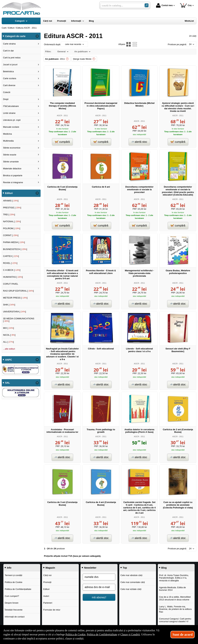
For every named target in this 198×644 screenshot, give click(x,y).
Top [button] (125, 568)
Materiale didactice (12, 169)
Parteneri (48, 603)
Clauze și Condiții (130, 634)
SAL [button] (8, 383)
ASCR (59, 116)
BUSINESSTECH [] (15, 249)
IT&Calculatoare (11, 106)
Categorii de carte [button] (15, 36)
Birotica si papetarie (13, 175)
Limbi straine (9, 113)
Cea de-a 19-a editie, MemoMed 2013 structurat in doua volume (175, 598)
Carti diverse (9, 85)
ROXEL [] (10, 263)
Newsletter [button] (90, 568)
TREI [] (9, 215)
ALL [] (8, 342)
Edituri (46, 589)
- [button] (37, 36)
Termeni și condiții (13, 575)
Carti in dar (8, 51)
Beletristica (8, 71)
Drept (6, 99)
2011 (62, 59)
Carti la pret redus (12, 58)
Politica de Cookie (14, 582)
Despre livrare (12, 603)
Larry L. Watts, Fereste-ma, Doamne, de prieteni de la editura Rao (175, 609)
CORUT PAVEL (11, 284)
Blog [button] (164, 568)
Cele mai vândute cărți (131, 575)
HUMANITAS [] (13, 277)
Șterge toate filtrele (82, 59)
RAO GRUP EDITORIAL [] (18, 291)
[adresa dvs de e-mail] (99, 587)
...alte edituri (9, 349)
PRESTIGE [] (12, 208)
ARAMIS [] (11, 201)
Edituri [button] (9, 193)
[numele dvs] (99, 577)
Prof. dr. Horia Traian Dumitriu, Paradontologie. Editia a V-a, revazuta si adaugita (174, 578)
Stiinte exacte (10, 155)
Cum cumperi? (12, 596)
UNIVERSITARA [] (15, 312)
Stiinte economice (12, 148)
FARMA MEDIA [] (14, 242)
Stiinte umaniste (11, 162)
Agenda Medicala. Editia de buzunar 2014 (172, 589)
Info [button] (9, 568)
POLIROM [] (12, 228)
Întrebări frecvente (14, 610)
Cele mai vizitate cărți (131, 589)
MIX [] (8, 328)
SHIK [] (9, 305)
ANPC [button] (9, 360)
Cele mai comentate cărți (133, 582)
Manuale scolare (11, 127)
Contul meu (164, 5)
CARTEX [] (11, 256)
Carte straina (9, 44)
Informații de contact (15, 617)
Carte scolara (10, 78)
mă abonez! (99, 597)
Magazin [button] (50, 568)
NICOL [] (9, 335)
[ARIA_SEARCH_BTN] (147, 5)
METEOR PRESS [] (15, 298)
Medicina (7, 134)
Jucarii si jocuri (10, 65)
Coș (186, 5)
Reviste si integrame (13, 182)
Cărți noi (47, 575)
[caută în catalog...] (121, 5)
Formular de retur (52, 610)
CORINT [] (11, 235)
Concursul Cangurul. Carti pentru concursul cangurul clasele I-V (175, 620)
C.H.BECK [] (12, 270)
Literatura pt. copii (12, 120)
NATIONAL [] (12, 221)
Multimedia (8, 141)
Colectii (7, 92)
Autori (46, 596)
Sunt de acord (183, 635)
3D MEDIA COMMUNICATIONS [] (19, 320)
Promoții (47, 582)
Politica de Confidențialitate (18, 589)
